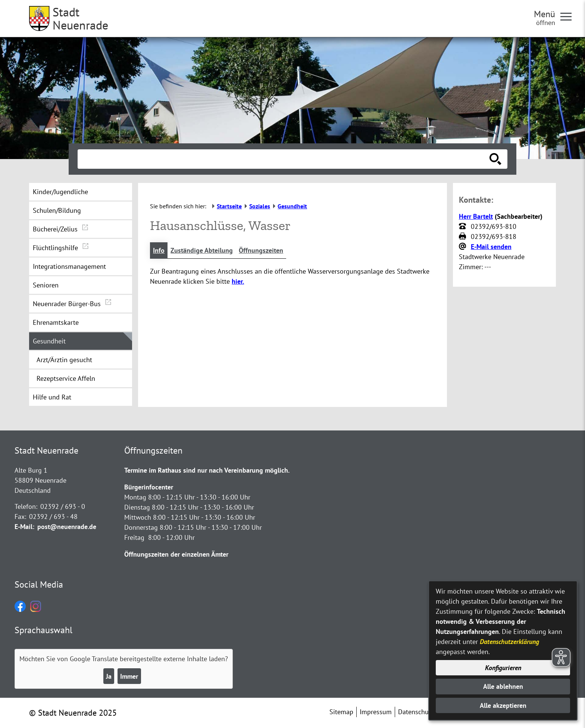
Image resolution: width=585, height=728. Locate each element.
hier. (238, 281)
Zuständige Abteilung (202, 250)
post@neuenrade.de (67, 527)
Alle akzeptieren (503, 705)
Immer (129, 676)
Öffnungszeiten (261, 250)
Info (159, 250)
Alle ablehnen (503, 686)
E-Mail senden (491, 247)
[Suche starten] (495, 159)
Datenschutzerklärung (509, 642)
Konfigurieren (503, 668)
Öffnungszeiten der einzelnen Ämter (176, 554)
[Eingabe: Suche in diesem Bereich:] (284, 159)
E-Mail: (24, 527)
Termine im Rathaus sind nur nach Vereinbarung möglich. (207, 470)
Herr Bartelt (476, 216)
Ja (109, 676)
